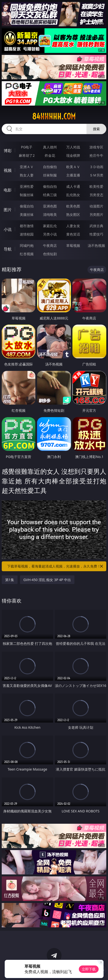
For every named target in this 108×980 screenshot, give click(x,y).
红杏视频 (27, 254)
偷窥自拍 (27, 206)
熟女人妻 (27, 175)
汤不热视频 (96, 245)
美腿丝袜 (27, 214)
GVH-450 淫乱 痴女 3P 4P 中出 (47, 580)
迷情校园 (27, 234)
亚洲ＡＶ (27, 167)
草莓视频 (73, 245)
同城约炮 (27, 245)
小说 (8, 229)
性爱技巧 (96, 234)
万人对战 (73, 147)
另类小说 (50, 234)
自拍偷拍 (50, 167)
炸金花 (50, 155)
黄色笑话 (73, 234)
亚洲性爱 (27, 186)
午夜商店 (50, 245)
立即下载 (89, 969)
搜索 (96, 129)
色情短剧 (50, 254)
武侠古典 (96, 226)
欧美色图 (73, 206)
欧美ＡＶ (73, 167)
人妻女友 (73, 226)
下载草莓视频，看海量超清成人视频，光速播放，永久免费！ (55, 566)
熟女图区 (73, 214)
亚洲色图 (50, 206)
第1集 (10, 580)
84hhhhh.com (54, 116)
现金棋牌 (73, 155)
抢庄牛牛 (96, 155)
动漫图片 (96, 206)
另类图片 (96, 214)
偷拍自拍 (50, 186)
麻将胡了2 (27, 155)
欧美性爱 (96, 186)
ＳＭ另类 (96, 175)
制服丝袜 (27, 195)
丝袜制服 (50, 175)
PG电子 (27, 147)
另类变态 (96, 195)
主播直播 (73, 175)
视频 (8, 170)
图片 (8, 210)
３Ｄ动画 (96, 167)
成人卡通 (73, 186)
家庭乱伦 (50, 226)
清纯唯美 (50, 214)
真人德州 (50, 147)
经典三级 (50, 195)
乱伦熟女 (73, 195)
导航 (8, 249)
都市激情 (27, 226)
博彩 (8, 151)
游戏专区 (96, 147)
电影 (8, 190)
